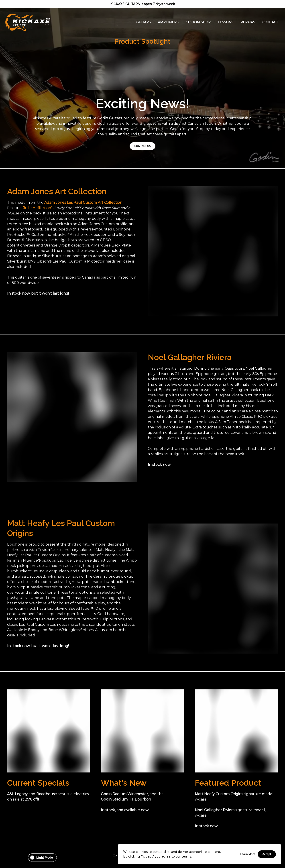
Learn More (248, 854)
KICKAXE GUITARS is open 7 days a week (142, 4)
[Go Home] (28, 22)
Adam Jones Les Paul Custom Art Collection (83, 203)
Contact (270, 22)
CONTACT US (142, 146)
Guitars (144, 22)
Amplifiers (168, 22)
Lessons (226, 22)
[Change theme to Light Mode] (42, 858)
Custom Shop (198, 22)
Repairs (248, 22)
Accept (267, 854)
